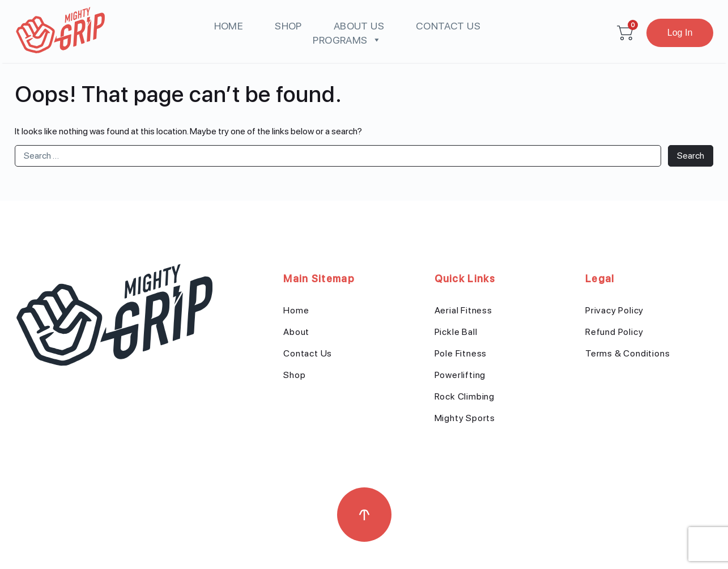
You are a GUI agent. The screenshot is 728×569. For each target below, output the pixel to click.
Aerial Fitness (463, 310)
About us (359, 26)
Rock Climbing (465, 396)
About (296, 332)
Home (229, 26)
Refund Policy (614, 332)
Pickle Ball (456, 332)
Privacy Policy (614, 310)
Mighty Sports (465, 418)
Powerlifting (460, 375)
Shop (288, 26)
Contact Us (448, 26)
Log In (680, 33)
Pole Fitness (461, 353)
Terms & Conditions (627, 353)
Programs (347, 40)
